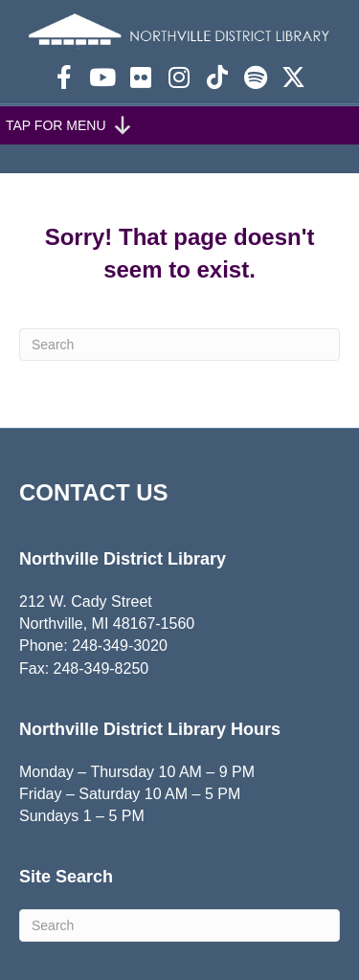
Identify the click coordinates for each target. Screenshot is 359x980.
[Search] (179, 345)
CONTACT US (94, 492)
